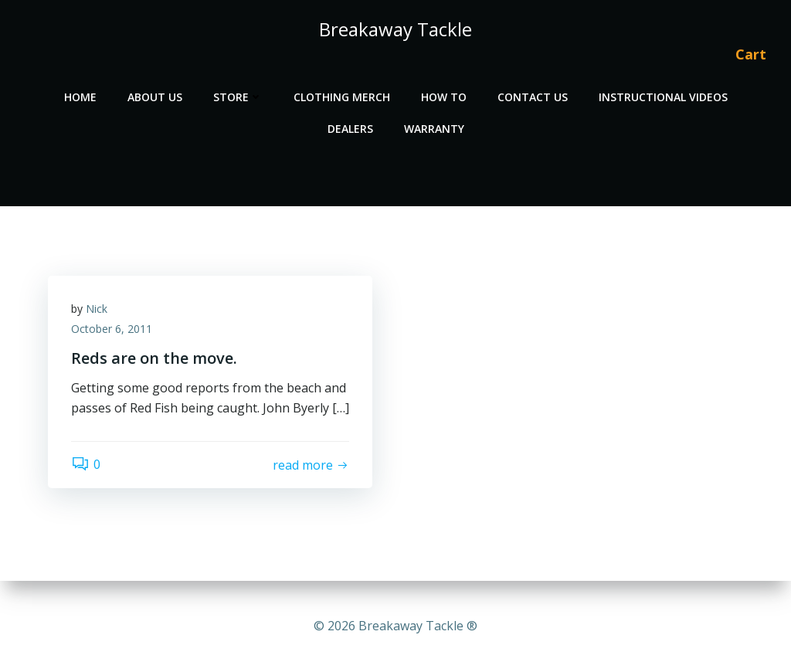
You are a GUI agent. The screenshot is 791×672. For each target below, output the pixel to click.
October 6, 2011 (112, 329)
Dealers (350, 129)
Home (80, 97)
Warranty (434, 129)
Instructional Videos (663, 97)
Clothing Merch (342, 97)
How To (444, 97)
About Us (155, 97)
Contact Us (533, 97)
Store (238, 97)
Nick (97, 309)
